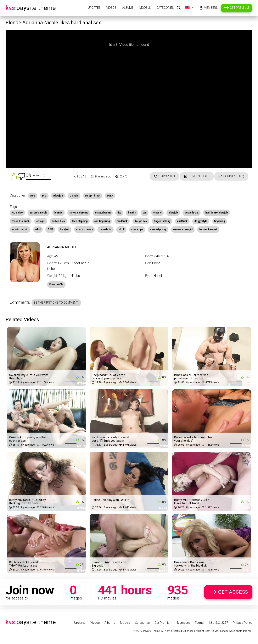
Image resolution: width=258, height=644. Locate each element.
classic (157, 213)
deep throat (192, 213)
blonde (58, 213)
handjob (65, 229)
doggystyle (201, 221)
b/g (145, 213)
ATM (38, 229)
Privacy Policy (243, 623)
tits (119, 213)
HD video (17, 213)
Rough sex (141, 221)
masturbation (103, 213)
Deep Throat (93, 196)
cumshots (106, 229)
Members (211, 8)
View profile (56, 285)
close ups (137, 229)
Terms (199, 623)
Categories (165, 8)
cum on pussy (84, 229)
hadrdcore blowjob (217, 213)
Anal (33, 196)
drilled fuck (58, 221)
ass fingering (102, 221)
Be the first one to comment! (56, 303)
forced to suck (21, 221)
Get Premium (239, 8)
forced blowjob (208, 229)
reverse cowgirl (183, 229)
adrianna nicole (39, 213)
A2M (50, 229)
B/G (44, 196)
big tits (132, 213)
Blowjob (58, 196)
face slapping (80, 221)
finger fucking (162, 221)
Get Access (233, 592)
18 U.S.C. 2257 (218, 623)
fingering (220, 221)
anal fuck (182, 221)
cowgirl (41, 221)
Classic (74, 196)
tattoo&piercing (79, 213)
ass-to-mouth (20, 229)
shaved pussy (158, 229)
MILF (110, 196)
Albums (128, 8)
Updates (94, 8)
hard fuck (122, 221)
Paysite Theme (31, 8)
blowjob (173, 213)
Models (145, 8)
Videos (111, 8)
